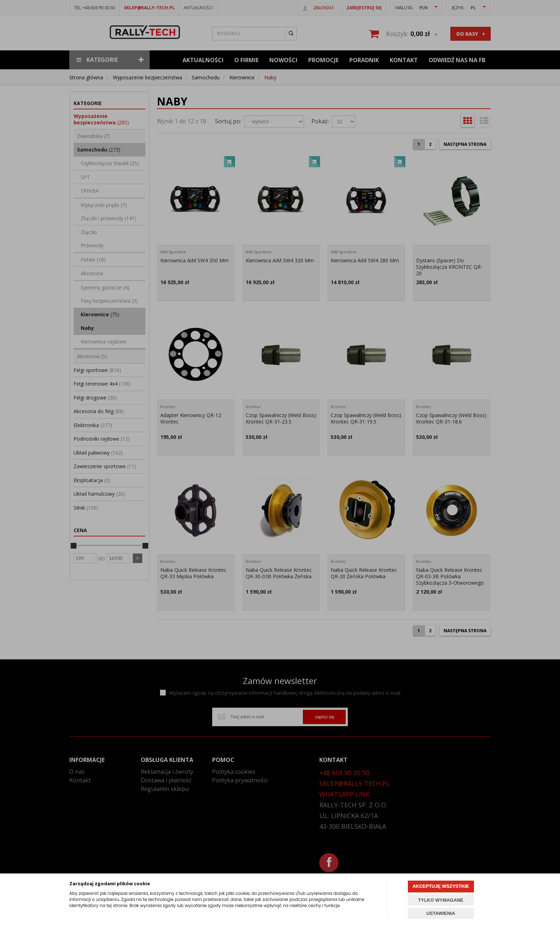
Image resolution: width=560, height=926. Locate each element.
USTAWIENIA (441, 913)
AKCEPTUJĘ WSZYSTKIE (441, 886)
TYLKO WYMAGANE (441, 900)
